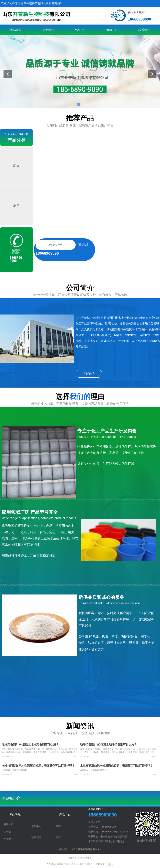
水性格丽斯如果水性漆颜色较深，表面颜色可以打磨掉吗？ (38, 766)
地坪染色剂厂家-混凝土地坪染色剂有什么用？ (30, 744)
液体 (16, 205)
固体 (16, 166)
